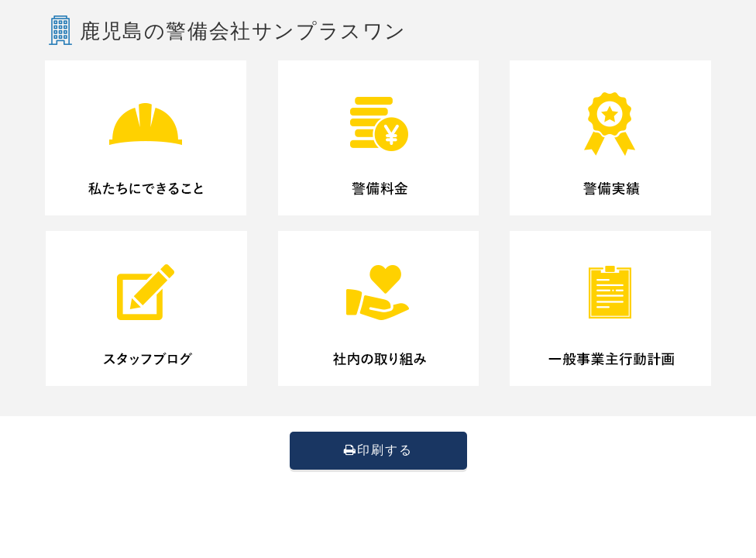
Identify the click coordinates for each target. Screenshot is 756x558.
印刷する (378, 450)
